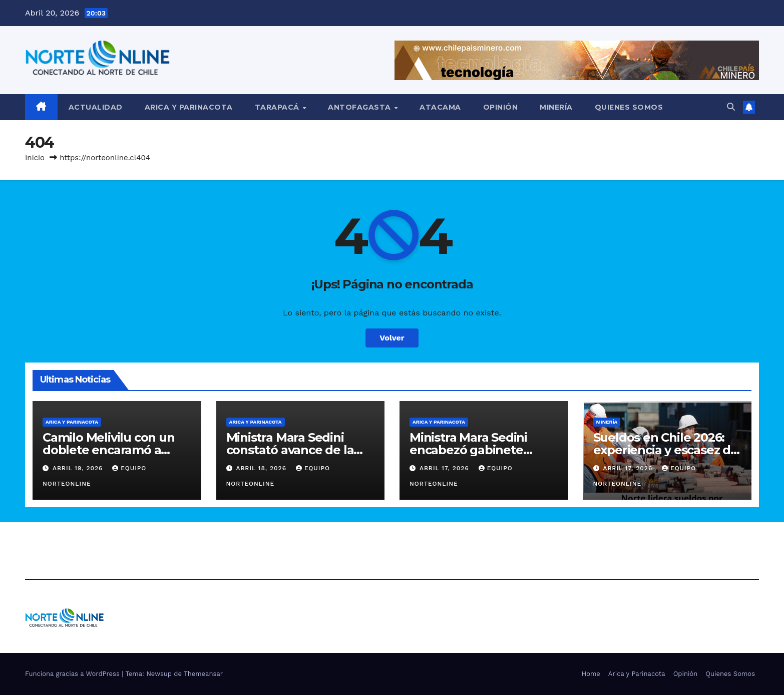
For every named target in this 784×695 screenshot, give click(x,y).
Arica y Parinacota (189, 107)
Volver (392, 338)
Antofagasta (360, 107)
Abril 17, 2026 (446, 468)
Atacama (440, 107)
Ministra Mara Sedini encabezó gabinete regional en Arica (468, 450)
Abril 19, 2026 (79, 468)
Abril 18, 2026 (262, 468)
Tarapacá (278, 107)
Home (591, 674)
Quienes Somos (629, 107)
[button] (731, 107)
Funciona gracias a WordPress (73, 674)
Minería (556, 107)
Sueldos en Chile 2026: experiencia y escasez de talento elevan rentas (666, 450)
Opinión (501, 107)
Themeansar (203, 674)
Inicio (35, 158)
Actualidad (96, 107)
